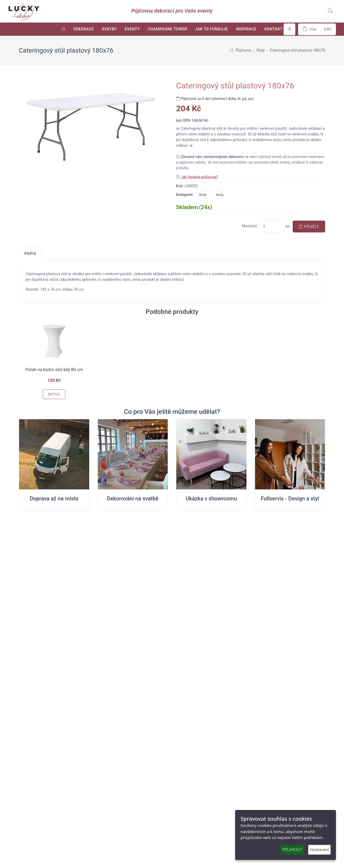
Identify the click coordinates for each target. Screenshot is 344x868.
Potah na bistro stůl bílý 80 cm (54, 370)
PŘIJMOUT (292, 850)
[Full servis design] (290, 454)
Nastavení (319, 850)
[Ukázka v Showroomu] (211, 454)
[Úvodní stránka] (63, 29)
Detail (54, 394)
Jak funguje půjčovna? (199, 177)
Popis (30, 254)
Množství (250, 226)
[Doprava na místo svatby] (54, 454)
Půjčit (309, 227)
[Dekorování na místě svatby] (133, 454)
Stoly (203, 195)
